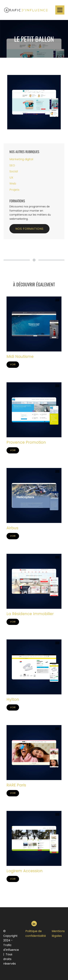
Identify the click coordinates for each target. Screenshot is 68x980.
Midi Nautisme (20, 357)
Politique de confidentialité (36, 934)
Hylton (13, 700)
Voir (13, 365)
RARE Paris (16, 785)
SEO (12, 166)
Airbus (12, 528)
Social (14, 172)
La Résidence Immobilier (30, 614)
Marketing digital (21, 159)
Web (13, 184)
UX (11, 178)
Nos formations (29, 229)
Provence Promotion (26, 443)
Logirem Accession (25, 871)
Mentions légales (58, 934)
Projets (14, 190)
